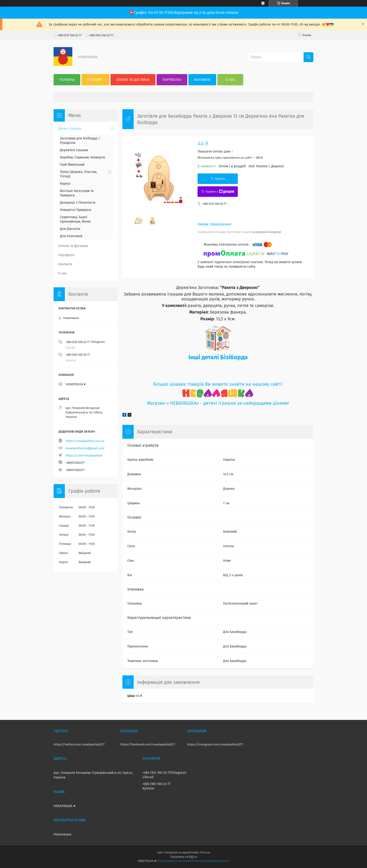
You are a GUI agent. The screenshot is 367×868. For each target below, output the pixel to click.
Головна (67, 80)
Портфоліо (172, 80)
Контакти (202, 80)
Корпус (65, 184)
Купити (220, 179)
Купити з (220, 192)
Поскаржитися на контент (175, 861)
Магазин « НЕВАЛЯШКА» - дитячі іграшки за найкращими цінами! (218, 403)
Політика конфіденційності (212, 861)
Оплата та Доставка (133, 80)
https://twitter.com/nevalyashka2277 (79, 744)
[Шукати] (308, 57)
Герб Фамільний (72, 165)
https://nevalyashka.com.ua (85, 441)
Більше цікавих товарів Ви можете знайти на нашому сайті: (218, 384)
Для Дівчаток (70, 229)
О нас (231, 80)
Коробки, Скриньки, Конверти (82, 157)
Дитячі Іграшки (70, 129)
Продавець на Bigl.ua (183, 857)
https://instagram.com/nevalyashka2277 (215, 744)
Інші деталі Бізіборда (218, 357)
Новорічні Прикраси (75, 210)
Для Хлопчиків (71, 236)
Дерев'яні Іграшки (74, 150)
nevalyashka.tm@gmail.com (85, 448)
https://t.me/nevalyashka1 (84, 455)
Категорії (95, 80)
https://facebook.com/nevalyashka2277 (148, 744)
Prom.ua (205, 853)
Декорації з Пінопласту (78, 203)
